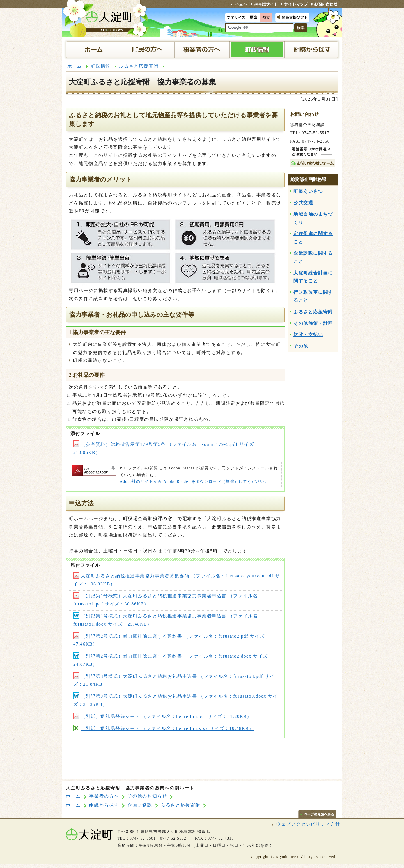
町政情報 (100, 66)
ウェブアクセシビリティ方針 (308, 824)
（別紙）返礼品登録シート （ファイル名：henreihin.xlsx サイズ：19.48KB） (164, 728)
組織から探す (104, 805)
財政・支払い (308, 335)
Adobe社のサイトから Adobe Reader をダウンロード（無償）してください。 (194, 482)
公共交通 (303, 203)
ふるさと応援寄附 (139, 66)
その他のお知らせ (147, 796)
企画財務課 (140, 805)
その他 (301, 346)
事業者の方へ (104, 796)
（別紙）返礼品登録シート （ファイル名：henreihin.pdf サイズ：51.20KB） (163, 716)
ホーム (75, 66)
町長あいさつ (308, 191)
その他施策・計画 (313, 323)
